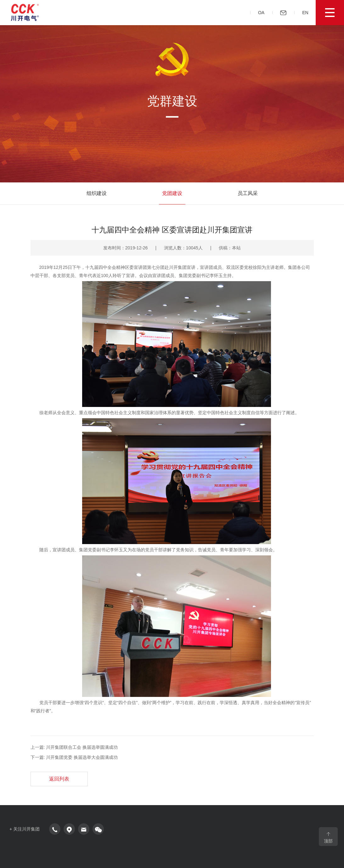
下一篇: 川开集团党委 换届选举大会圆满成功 (74, 757)
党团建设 (172, 193)
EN (307, 13)
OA (263, 13)
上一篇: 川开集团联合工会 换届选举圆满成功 (74, 747)
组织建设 (97, 193)
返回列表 (59, 779)
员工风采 (248, 193)
